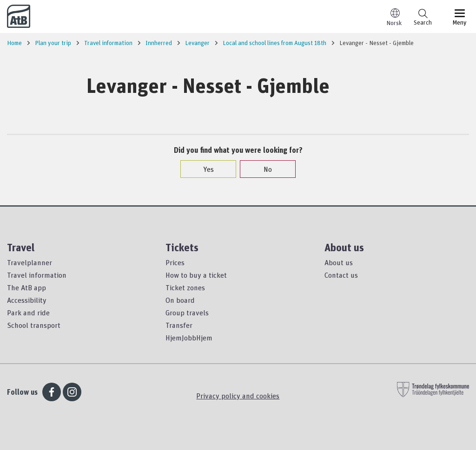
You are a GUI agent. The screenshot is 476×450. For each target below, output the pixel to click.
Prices (175, 262)
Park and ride (28, 313)
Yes (204, 169)
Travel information (37, 275)
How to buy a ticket (196, 275)
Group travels (187, 313)
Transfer (179, 325)
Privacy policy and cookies (238, 396)
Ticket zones (185, 287)
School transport (34, 325)
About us (339, 262)
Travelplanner (30, 262)
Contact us (341, 275)
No (263, 169)
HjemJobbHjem (189, 338)
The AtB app (26, 287)
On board (180, 300)
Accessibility (27, 300)
